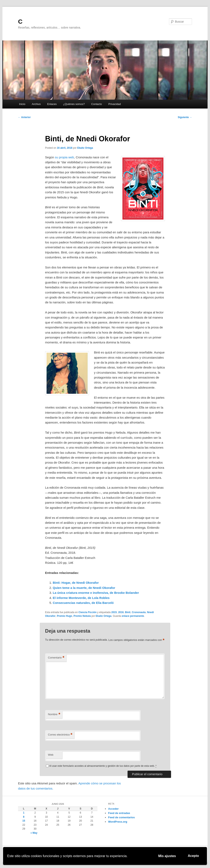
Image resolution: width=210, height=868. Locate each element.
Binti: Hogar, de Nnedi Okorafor (76, 583)
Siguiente (185, 117)
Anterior (24, 117)
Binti (128, 612)
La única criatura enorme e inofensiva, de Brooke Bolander (96, 593)
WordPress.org (118, 822)
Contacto (97, 104)
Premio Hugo (64, 616)
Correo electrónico (60, 735)
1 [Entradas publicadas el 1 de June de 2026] (24, 813)
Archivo (36, 104)
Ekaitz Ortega (85, 148)
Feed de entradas (119, 813)
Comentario (56, 658)
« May (34, 833)
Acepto (193, 856)
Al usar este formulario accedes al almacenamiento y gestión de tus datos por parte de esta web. (103, 766)
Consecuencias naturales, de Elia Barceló (83, 603)
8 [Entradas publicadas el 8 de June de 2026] (24, 817)
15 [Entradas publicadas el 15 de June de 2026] (24, 821)
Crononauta (139, 612)
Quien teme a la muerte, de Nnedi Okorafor (84, 588)
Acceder (113, 809)
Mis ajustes (167, 856)
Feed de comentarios (121, 817)
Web (51, 755)
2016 (121, 612)
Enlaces (52, 104)
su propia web (64, 157)
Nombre (54, 714)
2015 (114, 612)
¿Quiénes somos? (74, 104)
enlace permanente (133, 616)
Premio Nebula (82, 616)
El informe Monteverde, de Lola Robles (81, 598)
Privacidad (115, 104)
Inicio (22, 104)
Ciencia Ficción (88, 612)
